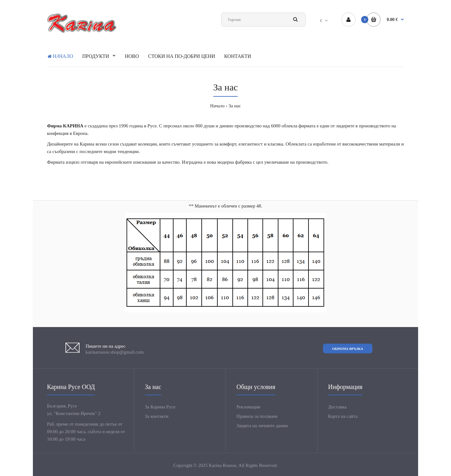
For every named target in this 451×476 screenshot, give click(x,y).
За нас (235, 106)
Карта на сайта (343, 416)
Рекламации (248, 407)
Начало (217, 106)
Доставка (337, 407)
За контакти (157, 416)
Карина (87, 144)
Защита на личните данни (262, 426)
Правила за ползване (257, 416)
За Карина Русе (160, 407)
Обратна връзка (348, 349)
